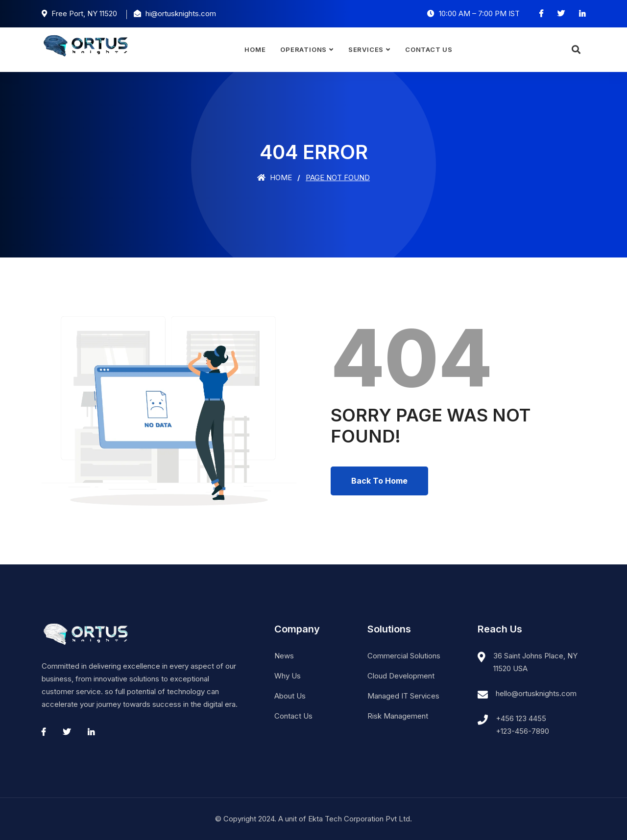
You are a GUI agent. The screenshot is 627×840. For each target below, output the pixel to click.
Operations (303, 49)
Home (255, 49)
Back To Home (379, 481)
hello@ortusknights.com (536, 693)
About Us (290, 696)
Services (366, 49)
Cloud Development (401, 676)
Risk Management (398, 716)
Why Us (288, 676)
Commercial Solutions (404, 656)
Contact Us (429, 49)
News (284, 656)
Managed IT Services (403, 696)
